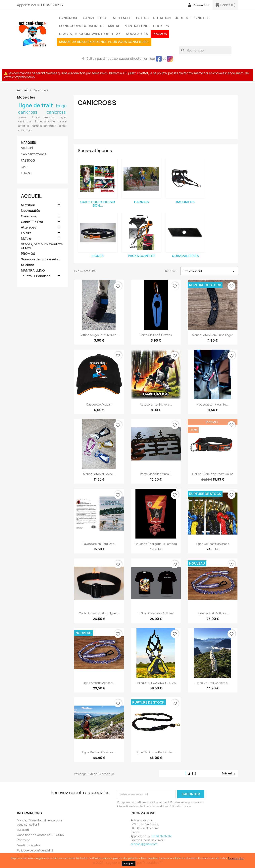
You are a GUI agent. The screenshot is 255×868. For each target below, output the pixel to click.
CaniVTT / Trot (96, 18)
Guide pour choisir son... (98, 204)
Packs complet (142, 256)
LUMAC (26, 173)
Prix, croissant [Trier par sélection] (209, 271)
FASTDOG (28, 161)
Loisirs (142, 18)
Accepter (129, 864)
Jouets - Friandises (192, 18)
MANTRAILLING (137, 26)
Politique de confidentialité (35, 850)
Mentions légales (29, 845)
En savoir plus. (236, 858)
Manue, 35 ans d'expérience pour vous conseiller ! (104, 42)
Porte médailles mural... (156, 474)
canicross (56, 112)
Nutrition (162, 18)
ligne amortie (45, 121)
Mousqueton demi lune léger (213, 335)
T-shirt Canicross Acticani (156, 613)
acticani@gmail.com (144, 844)
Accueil (31, 196)
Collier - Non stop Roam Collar (213, 474)
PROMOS (160, 34)
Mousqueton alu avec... (99, 474)
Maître (114, 26)
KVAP (25, 167)
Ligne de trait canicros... (213, 683)
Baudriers (185, 202)
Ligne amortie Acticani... (99, 683)
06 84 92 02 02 (52, 5)
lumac (23, 117)
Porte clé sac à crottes (156, 335)
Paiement (23, 840)
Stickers (161, 26)
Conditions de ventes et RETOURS (40, 835)
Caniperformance (34, 154)
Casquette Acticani (99, 404)
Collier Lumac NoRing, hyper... (99, 613)
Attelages (122, 18)
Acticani (27, 148)
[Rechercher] (205, 50)
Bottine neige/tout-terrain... (99, 335)
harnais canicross (44, 126)
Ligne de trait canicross (213, 544)
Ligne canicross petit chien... (156, 752)
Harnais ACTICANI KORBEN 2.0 (156, 683)
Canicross (69, 18)
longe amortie (43, 117)
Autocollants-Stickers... (156, 404)
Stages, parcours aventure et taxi (90, 34)
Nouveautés (137, 34)
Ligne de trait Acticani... (213, 613)
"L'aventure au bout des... (99, 544)
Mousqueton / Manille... (213, 404)
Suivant (229, 774)
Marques (28, 143)
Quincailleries (185, 256)
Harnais (141, 202)
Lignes (98, 256)
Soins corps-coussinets (81, 26)
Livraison (23, 830)
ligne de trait (36, 105)
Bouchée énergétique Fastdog (156, 544)
